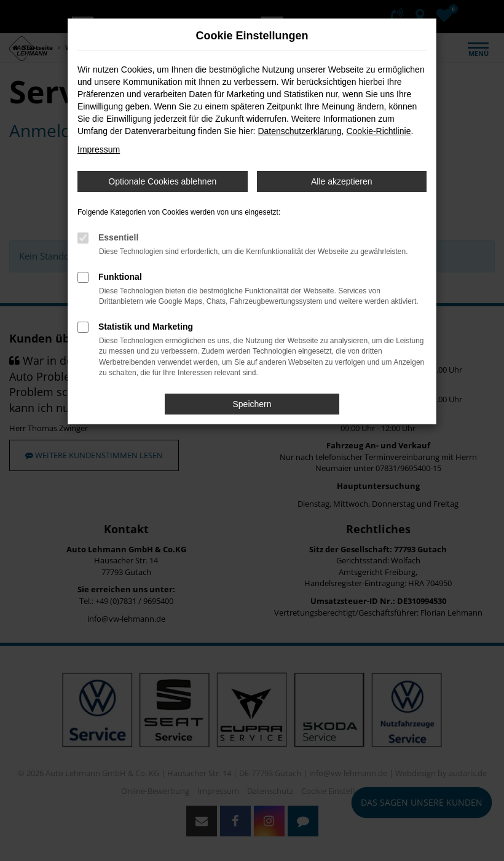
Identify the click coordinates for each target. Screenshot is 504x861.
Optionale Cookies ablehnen (162, 181)
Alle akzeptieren (342, 181)
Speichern (252, 404)
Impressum (99, 149)
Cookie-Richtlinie (378, 131)
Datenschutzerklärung (299, 131)
